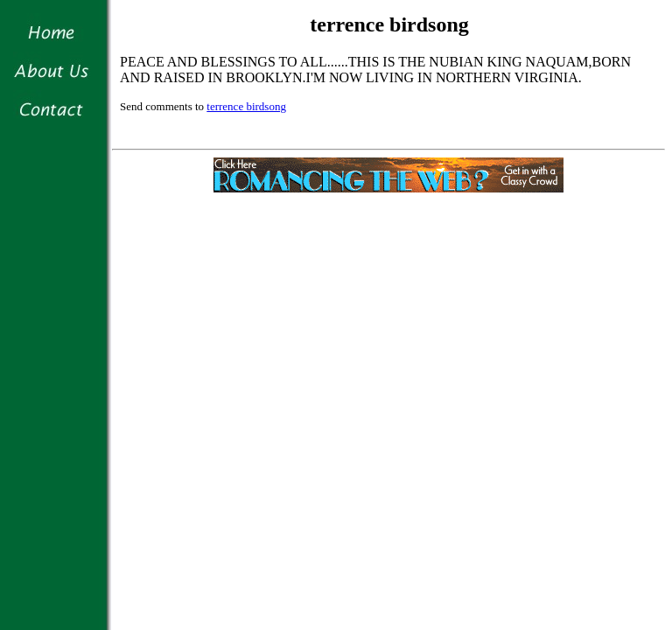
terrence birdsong (246, 106)
